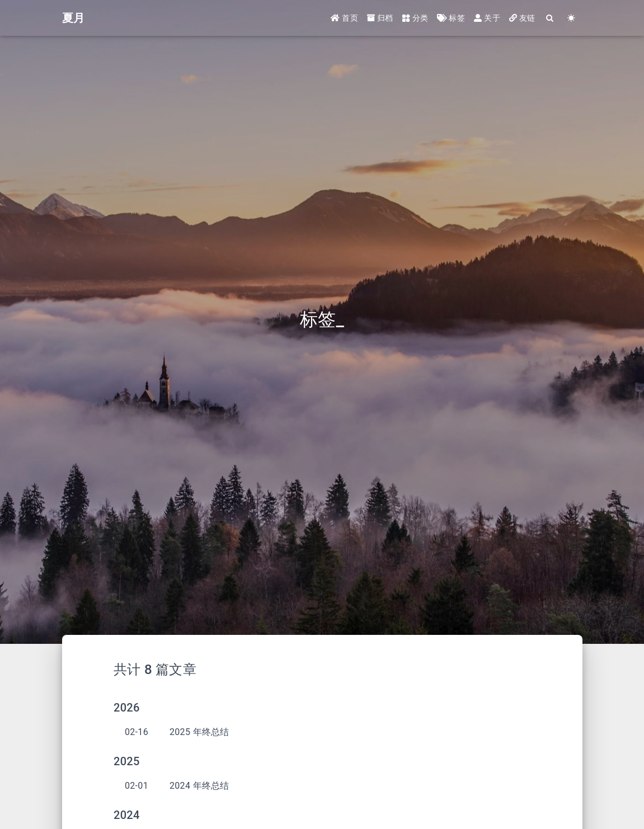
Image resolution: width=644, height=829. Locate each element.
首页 (344, 18)
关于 (487, 18)
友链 (522, 18)
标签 (451, 18)
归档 (380, 18)
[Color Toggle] (572, 18)
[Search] (551, 18)
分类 (415, 18)
